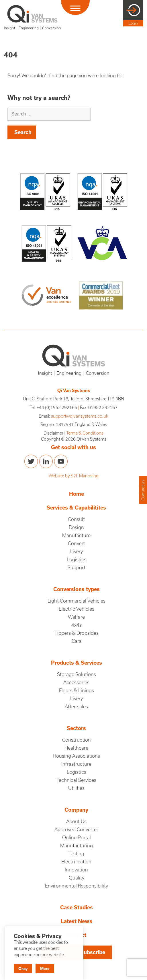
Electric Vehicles (77, 609)
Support (77, 568)
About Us (76, 821)
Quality (77, 878)
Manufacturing (77, 846)
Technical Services (76, 780)
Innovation (76, 870)
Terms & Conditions (85, 433)
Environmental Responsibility (77, 886)
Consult (76, 519)
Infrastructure (76, 764)
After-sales (76, 707)
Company (76, 810)
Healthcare (76, 748)
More (45, 969)
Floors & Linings (77, 690)
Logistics (77, 560)
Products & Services (77, 663)
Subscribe (93, 952)
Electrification (76, 862)
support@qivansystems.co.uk (80, 416)
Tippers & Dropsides (77, 633)
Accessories (76, 682)
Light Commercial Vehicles (77, 601)
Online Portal (77, 838)
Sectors (76, 728)
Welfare (76, 617)
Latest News (77, 921)
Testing (76, 854)
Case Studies (77, 907)
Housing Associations (76, 756)
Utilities (76, 788)
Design (76, 527)
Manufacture (76, 535)
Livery (77, 551)
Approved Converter (76, 829)
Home (77, 494)
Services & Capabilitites (76, 508)
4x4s (77, 625)
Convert (77, 543)
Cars (77, 641)
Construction (77, 740)
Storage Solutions (77, 674)
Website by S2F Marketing (74, 476)
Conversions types (77, 589)
